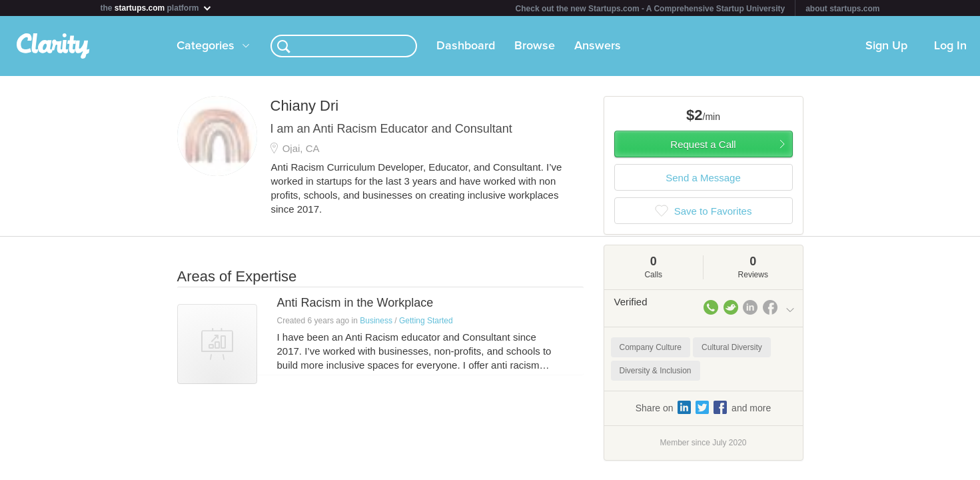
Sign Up (886, 46)
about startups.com (842, 9)
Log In (950, 46)
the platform (157, 8)
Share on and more (704, 407)
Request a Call (703, 144)
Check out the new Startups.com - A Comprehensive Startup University (651, 9)
